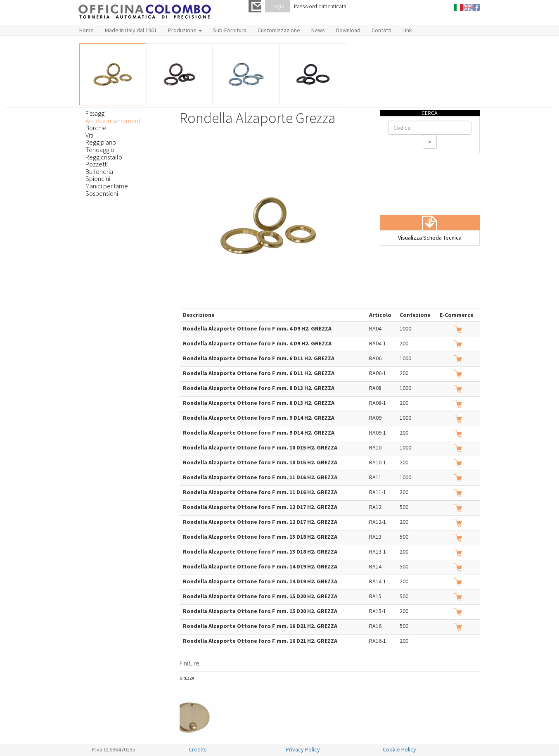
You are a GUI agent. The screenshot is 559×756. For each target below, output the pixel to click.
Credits (198, 749)
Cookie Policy (399, 749)
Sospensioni (102, 193)
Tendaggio (100, 150)
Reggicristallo (104, 157)
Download (348, 30)
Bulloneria (99, 171)
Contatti (381, 30)
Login (278, 6)
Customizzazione (279, 30)
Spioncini (98, 178)
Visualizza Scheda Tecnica (430, 238)
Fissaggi (96, 113)
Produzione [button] (185, 30)
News (318, 30)
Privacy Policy (303, 749)
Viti (89, 135)
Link (407, 30)
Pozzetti (97, 164)
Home (86, 30)
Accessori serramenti (114, 121)
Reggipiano (101, 142)
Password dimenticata (320, 6)
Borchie (96, 128)
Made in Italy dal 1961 (131, 30)
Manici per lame (107, 186)
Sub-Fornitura (230, 30)
